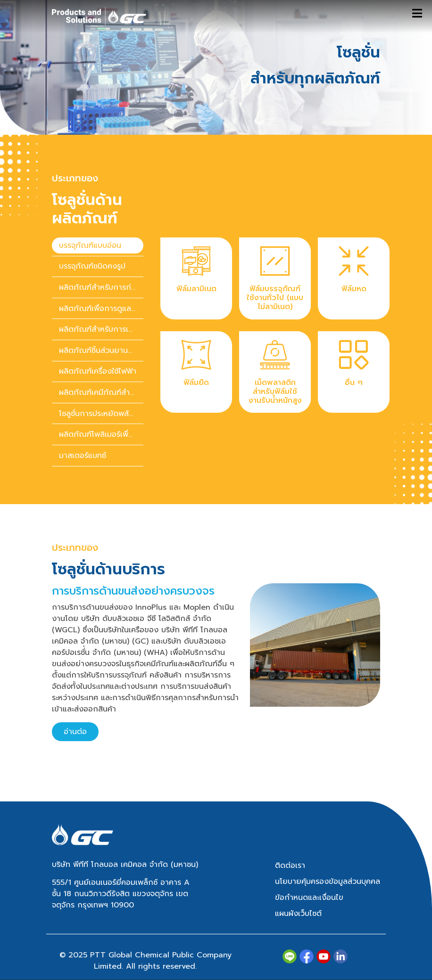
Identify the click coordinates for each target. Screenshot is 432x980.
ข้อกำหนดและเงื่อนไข (309, 898)
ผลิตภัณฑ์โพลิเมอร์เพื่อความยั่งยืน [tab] (101, 434)
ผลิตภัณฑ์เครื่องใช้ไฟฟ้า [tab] (98, 371)
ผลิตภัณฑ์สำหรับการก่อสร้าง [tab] (101, 287)
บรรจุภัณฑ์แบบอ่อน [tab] (90, 245)
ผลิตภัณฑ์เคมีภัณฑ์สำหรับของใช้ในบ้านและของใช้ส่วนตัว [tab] (101, 392)
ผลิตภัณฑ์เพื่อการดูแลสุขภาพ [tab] (101, 309)
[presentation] (98, 246)
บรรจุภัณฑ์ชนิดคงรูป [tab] (92, 266)
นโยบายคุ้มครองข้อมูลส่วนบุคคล (328, 882)
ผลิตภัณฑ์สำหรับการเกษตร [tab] (101, 329)
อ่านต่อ (75, 732)
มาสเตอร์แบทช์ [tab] (83, 456)
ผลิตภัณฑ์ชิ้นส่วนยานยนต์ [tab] (101, 351)
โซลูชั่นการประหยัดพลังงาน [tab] (101, 414)
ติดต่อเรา (290, 866)
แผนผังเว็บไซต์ (298, 914)
